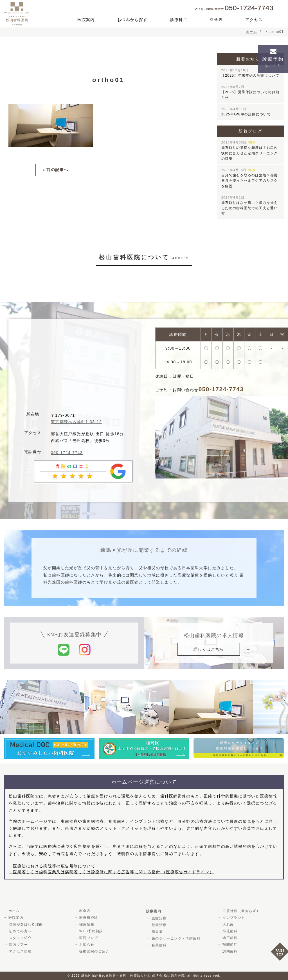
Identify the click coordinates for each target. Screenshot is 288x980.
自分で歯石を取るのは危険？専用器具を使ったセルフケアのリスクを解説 (250, 178)
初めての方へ (20, 931)
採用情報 (86, 924)
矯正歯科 (229, 938)
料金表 (216, 20)
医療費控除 (88, 918)
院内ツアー (18, 945)
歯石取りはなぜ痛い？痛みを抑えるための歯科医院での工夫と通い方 (250, 206)
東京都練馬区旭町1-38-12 (76, 422)
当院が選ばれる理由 (26, 924)
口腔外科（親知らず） (241, 911)
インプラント (233, 918)
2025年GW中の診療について (246, 112)
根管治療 (159, 925)
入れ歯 (228, 924)
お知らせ (86, 945)
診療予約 (273, 62)
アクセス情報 (20, 951)
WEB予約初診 (90, 931)
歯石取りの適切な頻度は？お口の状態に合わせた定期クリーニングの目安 (250, 151)
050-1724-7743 (67, 453)
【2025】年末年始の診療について (250, 73)
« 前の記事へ (55, 170)
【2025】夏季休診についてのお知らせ (250, 92)
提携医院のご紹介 (94, 951)
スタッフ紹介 (20, 938)
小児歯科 (229, 931)
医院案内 (86, 20)
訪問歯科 (229, 951)
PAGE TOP (279, 953)
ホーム (13, 911)
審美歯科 (159, 945)
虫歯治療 (159, 918)
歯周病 (157, 932)
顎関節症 (229, 945)
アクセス (254, 20)
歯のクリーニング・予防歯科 (175, 938)
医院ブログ (88, 938)
